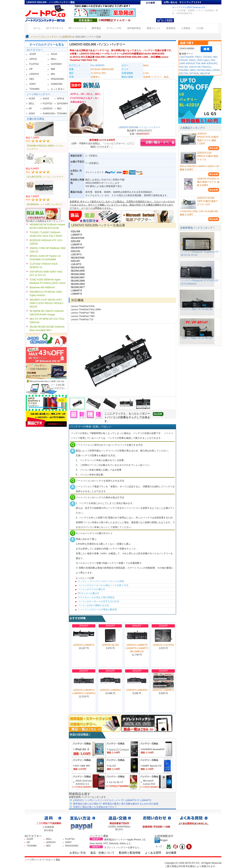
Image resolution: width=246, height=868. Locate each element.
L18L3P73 (76, 264)
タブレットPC (114, 28)
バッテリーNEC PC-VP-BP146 (197, 309)
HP (31, 69)
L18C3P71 (76, 254)
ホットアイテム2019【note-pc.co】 (189, 7)
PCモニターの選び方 (89, 593)
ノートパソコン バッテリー (44, 37)
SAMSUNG (57, 84)
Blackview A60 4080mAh (42, 287)
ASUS (54, 54)
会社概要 (171, 853)
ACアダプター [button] (54, 28)
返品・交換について (102, 853)
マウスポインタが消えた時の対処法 (96, 597)
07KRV (216, 70)
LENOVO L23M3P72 (84, 645)
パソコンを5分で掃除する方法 (93, 605)
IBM (53, 69)
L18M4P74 (76, 294)
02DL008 (75, 231)
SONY (33, 84)
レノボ (141, 413)
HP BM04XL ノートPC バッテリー (44, 204)
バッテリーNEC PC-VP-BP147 (197, 338)
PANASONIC (58, 79)
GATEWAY (57, 64)
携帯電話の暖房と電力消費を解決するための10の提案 (130, 804)
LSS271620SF (187, 57)
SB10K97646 (78, 238)
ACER (33, 54)
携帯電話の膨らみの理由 (86, 804)
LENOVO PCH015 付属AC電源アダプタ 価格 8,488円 (208, 182)
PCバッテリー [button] (77, 28)
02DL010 (75, 251)
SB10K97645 (78, 268)
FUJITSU (34, 64)
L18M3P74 (76, 245)
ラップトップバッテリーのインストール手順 (101, 581)
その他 (200, 28)
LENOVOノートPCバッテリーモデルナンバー (97, 800)
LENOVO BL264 (110, 645)
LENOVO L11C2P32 (163, 645)
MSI (53, 74)
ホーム (38, 28)
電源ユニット (154, 28)
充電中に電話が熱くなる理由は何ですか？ (95, 807)
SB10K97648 (78, 258)
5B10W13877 (78, 287)
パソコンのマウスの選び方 (91, 589)
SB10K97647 (78, 248)
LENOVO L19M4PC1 (163, 690)
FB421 (192, 60)
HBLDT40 (205, 73)
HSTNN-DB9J (204, 70)
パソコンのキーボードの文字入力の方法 (98, 601)
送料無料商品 (134, 28)
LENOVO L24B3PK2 (110, 690)
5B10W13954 (78, 284)
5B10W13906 (78, 274)
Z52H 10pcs (203, 60)
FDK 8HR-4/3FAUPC (207, 63)
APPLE (33, 59)
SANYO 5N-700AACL (200, 67)
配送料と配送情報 (130, 853)
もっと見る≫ (58, 89)
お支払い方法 (78, 853)
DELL (54, 59)
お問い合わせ (170, 2)
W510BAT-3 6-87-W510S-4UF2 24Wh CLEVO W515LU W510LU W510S (46, 303)
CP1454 (207, 57)
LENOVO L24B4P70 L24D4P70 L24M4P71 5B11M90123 (137, 648)
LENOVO (67, 37)
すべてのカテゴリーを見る (47, 45)
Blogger (161, 840)
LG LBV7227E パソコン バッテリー (45, 177)
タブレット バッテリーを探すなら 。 (123, 847)
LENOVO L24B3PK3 (137, 690)
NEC (32, 79)
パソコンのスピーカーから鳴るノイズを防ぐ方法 (103, 585)
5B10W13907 (78, 278)
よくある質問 (153, 853)
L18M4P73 (76, 291)
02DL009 (75, 241)
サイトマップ (186, 2)
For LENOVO (98, 65)
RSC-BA (183, 67)
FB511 (198, 57)
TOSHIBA (34, 89)
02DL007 (75, 261)
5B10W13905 (78, 271)
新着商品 (171, 28)
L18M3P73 (76, 235)
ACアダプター (35, 50)
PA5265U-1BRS (187, 70)
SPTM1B (194, 73)
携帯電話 (96, 28)
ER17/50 (184, 73)
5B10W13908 (78, 281)
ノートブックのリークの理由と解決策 (97, 609)
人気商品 (186, 28)
